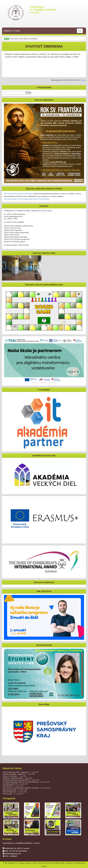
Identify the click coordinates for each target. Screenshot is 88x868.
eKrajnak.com (70, 863)
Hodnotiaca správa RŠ (15, 784)
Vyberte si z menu (43, 31)
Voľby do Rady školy (15, 792)
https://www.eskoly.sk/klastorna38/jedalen (19, 194)
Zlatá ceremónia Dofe (15, 790)
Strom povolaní (13, 794)
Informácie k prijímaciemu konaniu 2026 (21, 780)
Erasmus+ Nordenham (15, 776)
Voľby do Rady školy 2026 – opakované (21, 772)
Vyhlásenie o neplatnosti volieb (17, 778)
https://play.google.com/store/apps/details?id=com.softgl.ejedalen (27, 199)
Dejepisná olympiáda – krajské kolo (19, 774)
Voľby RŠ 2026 (13, 786)
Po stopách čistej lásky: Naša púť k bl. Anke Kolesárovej (26, 782)
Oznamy (83, 80)
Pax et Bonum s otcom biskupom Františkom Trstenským (26, 788)
